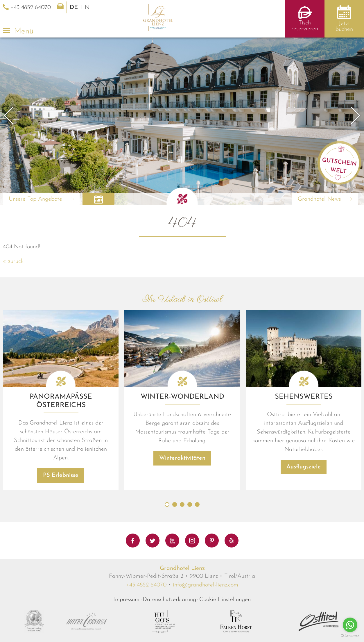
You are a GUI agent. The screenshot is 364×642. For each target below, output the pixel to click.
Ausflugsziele (304, 481)
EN (85, 8)
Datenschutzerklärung (169, 614)
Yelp (232, 541)
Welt (338, 171)
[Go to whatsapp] (350, 625)
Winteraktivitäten (182, 473)
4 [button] (190, 519)
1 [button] (167, 519)
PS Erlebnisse (61, 490)
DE (74, 8)
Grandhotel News (319, 199)
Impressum (126, 614)
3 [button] (182, 519)
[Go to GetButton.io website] (350, 636)
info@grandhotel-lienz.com (206, 600)
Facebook (133, 541)
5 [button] (197, 519)
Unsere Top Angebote (35, 199)
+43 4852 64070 (146, 600)
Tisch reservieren (305, 26)
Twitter (153, 541)
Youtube (172, 541)
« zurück (13, 261)
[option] (182, 121)
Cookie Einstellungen (225, 614)
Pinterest (212, 541)
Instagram (192, 541)
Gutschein (339, 162)
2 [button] (175, 519)
